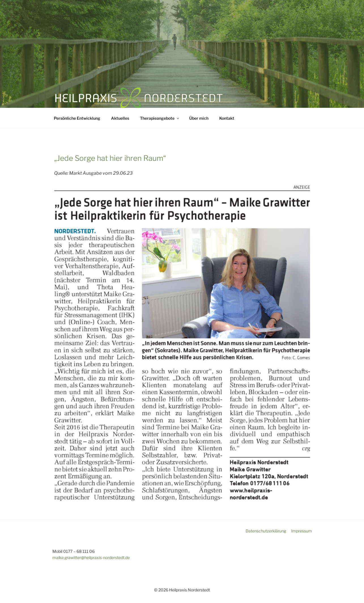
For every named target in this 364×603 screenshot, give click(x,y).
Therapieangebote (160, 118)
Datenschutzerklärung (266, 531)
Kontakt (227, 118)
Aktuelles (120, 118)
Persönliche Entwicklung (77, 118)
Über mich (199, 118)
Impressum (302, 531)
